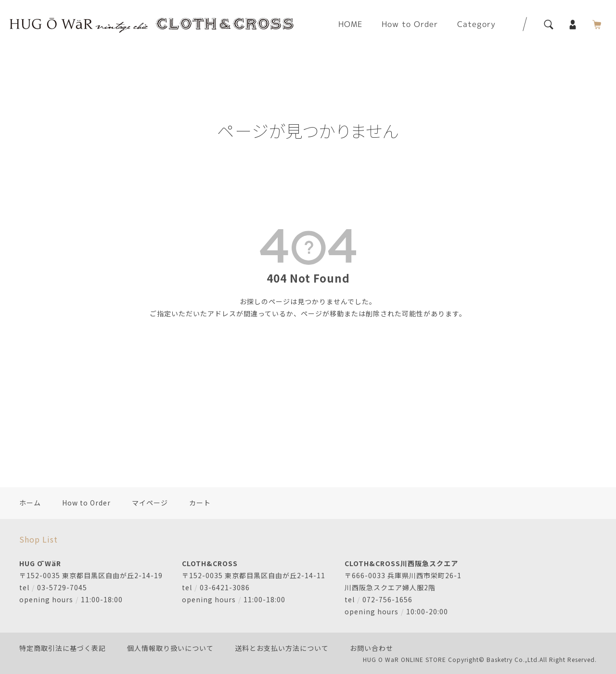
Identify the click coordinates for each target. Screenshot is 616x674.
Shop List (38, 539)
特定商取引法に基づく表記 (63, 648)
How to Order (410, 24)
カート (200, 503)
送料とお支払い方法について (282, 648)
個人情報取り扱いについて (170, 648)
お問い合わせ (372, 648)
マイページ (150, 503)
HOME (350, 24)
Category (476, 24)
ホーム (30, 503)
